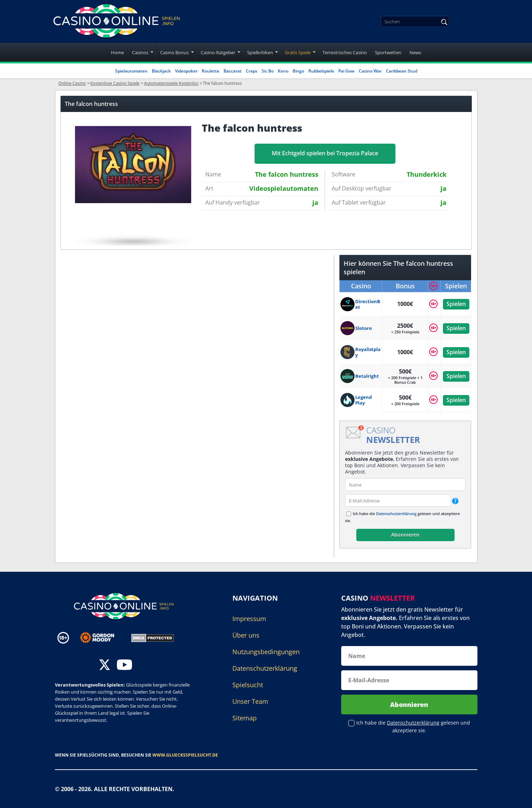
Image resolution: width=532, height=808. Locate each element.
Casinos (140, 52)
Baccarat (233, 71)
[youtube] (124, 666)
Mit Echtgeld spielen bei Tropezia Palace (325, 153)
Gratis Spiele (298, 52)
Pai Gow (346, 71)
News (415, 52)
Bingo (298, 71)
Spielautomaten (131, 71)
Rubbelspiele (321, 71)
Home (117, 52)
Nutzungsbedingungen (266, 652)
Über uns (246, 635)
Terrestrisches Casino (345, 52)
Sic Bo (268, 71)
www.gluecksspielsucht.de (185, 755)
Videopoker (186, 71)
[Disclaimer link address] (102, 638)
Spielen (456, 304)
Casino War (370, 71)
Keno (283, 71)
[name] (405, 485)
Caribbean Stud (402, 71)
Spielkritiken (260, 52)
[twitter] (105, 666)
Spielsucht (248, 685)
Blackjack (161, 71)
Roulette (211, 71)
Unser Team (250, 701)
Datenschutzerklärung (396, 513)
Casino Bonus (174, 52)
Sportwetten (388, 52)
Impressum (249, 619)
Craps (252, 71)
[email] (398, 500)
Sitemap (245, 718)
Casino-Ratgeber (218, 52)
